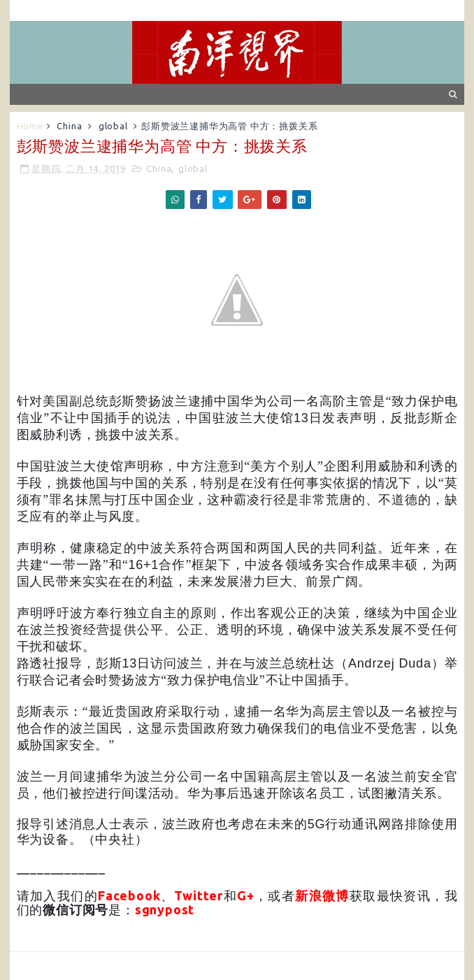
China (69, 126)
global (113, 126)
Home (30, 126)
